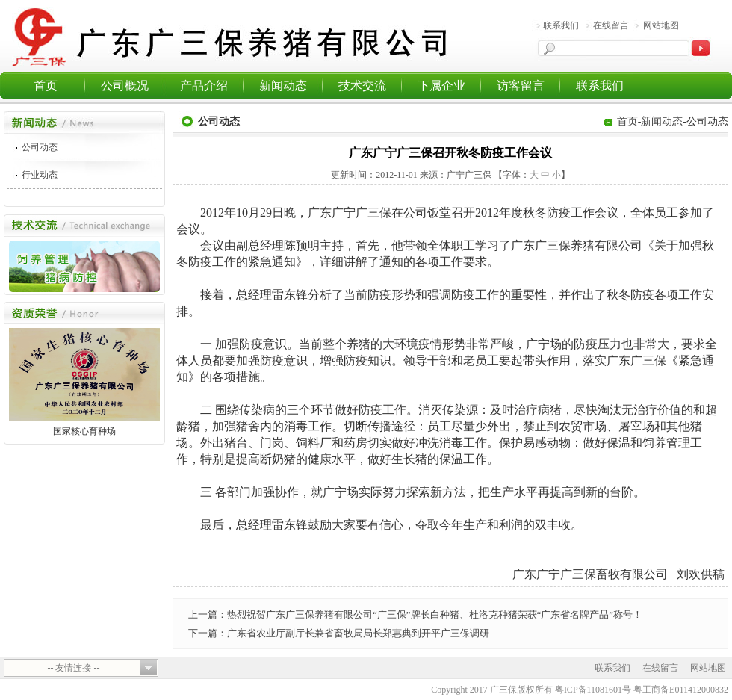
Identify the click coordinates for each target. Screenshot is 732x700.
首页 (46, 86)
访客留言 (521, 86)
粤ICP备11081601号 (593, 690)
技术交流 (362, 86)
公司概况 (125, 86)
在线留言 (611, 25)
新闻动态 (283, 86)
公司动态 (40, 147)
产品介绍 (204, 86)
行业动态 (40, 175)
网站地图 (661, 25)
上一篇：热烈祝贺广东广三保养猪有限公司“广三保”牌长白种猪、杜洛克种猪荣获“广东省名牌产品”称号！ (415, 614)
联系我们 (561, 25)
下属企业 (441, 86)
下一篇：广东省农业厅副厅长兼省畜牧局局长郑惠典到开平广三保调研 (339, 633)
